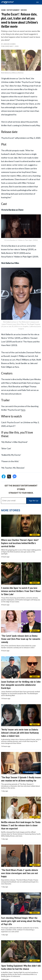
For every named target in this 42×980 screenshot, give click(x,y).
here (23, 410)
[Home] (7, 2)
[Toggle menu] (39, 2)
